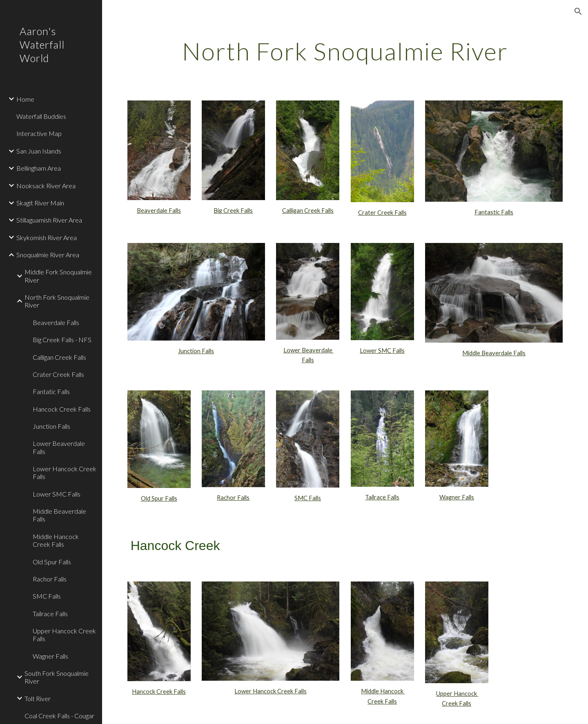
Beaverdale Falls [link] (56, 322)
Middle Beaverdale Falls (494, 353)
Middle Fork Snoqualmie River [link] (58, 276)
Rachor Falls (233, 498)
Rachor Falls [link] (50, 579)
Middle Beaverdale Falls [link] (59, 515)
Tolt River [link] (38, 698)
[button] (578, 11)
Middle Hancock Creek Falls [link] (56, 540)
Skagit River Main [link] (40, 203)
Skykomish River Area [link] (47, 237)
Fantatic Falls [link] (51, 391)
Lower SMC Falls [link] (57, 494)
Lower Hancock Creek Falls (271, 691)
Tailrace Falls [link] (50, 614)
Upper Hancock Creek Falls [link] (64, 635)
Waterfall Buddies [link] (41, 116)
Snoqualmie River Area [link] (48, 255)
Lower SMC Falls (382, 351)
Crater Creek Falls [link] (58, 374)
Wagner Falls (457, 497)
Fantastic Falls (494, 212)
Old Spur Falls (159, 498)
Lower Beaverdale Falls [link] (59, 447)
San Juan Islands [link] (39, 151)
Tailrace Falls (382, 497)
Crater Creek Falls (382, 213)
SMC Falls (308, 498)
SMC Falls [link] (47, 596)
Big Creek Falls (233, 211)
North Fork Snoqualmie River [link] (57, 301)
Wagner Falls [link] (50, 656)
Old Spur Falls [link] (52, 562)
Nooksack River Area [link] (46, 186)
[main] (345, 51)
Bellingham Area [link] (39, 168)
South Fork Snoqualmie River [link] (57, 677)
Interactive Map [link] (39, 133)
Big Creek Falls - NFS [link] (62, 340)
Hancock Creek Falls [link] (62, 409)
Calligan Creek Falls (308, 211)
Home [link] (25, 99)
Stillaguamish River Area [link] (49, 220)
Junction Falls (196, 351)
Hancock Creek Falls (159, 692)
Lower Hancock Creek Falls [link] (65, 472)
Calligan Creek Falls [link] (59, 357)
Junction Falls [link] (51, 426)
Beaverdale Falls (159, 211)
